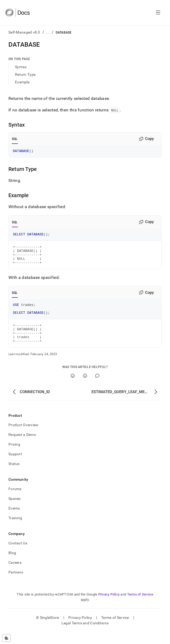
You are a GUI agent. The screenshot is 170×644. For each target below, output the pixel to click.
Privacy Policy (109, 606)
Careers (15, 574)
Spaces (15, 510)
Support (15, 466)
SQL (15, 139)
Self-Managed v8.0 (24, 32)
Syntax (21, 67)
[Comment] (97, 388)
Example (22, 82)
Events (14, 520)
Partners (16, 584)
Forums (15, 501)
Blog (12, 565)
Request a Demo (22, 446)
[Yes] (73, 388)
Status (14, 475)
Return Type (25, 74)
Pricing (14, 456)
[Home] (17, 13)
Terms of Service (140, 606)
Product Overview (23, 437)
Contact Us (18, 555)
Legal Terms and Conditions (85, 635)
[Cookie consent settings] (6, 638)
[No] (85, 388)
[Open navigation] (158, 13)
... (48, 32)
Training (15, 530)
